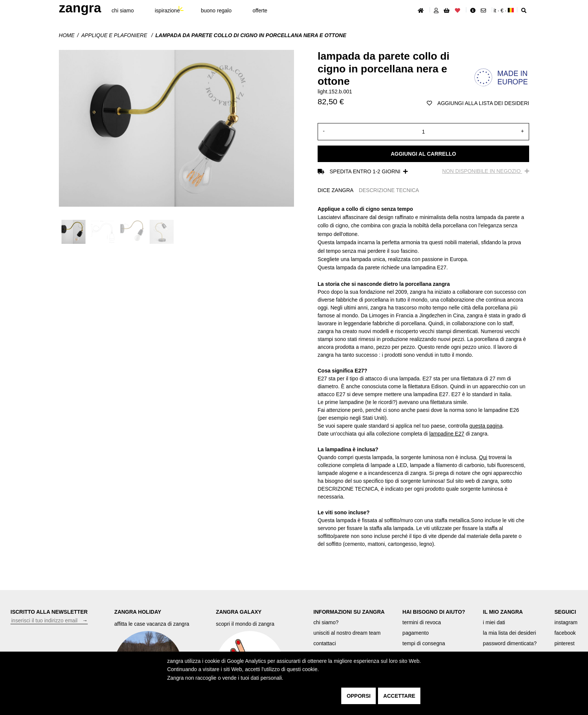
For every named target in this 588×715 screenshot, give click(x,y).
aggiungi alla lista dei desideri (478, 103)
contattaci (325, 643)
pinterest (565, 643)
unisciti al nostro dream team (347, 633)
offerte (260, 11)
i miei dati (494, 622)
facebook (565, 633)
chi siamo (123, 11)
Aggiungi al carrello (423, 154)
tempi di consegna (424, 643)
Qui (483, 457)
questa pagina (486, 426)
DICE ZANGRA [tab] (336, 190)
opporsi (358, 696)
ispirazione (167, 11)
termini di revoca (422, 622)
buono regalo (216, 11)
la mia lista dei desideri (510, 633)
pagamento (415, 633)
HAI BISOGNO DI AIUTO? (434, 612)
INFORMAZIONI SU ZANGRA (349, 612)
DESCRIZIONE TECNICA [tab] (389, 190)
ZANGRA (80, 8)
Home (67, 35)
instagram (566, 622)
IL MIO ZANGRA (503, 612)
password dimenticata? (510, 643)
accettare (399, 696)
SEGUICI (565, 612)
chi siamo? (326, 622)
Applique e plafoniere (115, 35)
